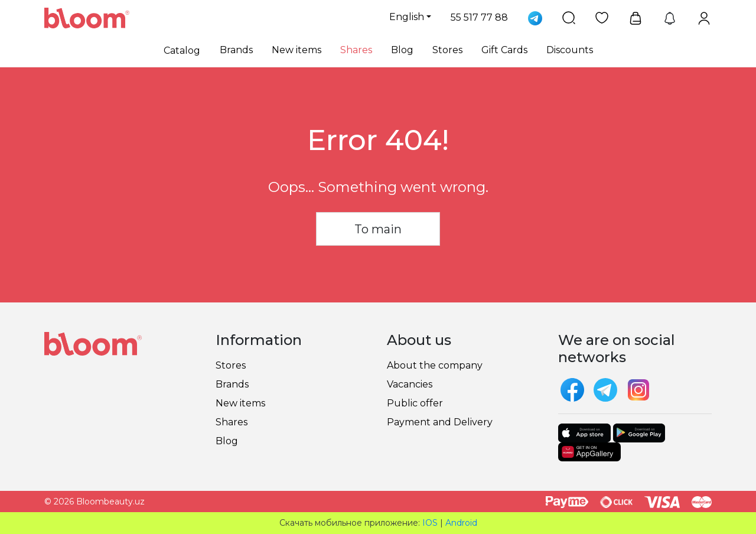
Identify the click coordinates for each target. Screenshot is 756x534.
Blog (402, 50)
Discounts (570, 50)
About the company (435, 365)
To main (378, 229)
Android (461, 523)
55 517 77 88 (479, 17)
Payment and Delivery (440, 422)
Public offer (415, 403)
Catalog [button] (182, 51)
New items (296, 50)
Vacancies (410, 384)
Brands (236, 50)
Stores (447, 50)
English (407, 17)
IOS (430, 523)
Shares (356, 50)
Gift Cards (504, 50)
